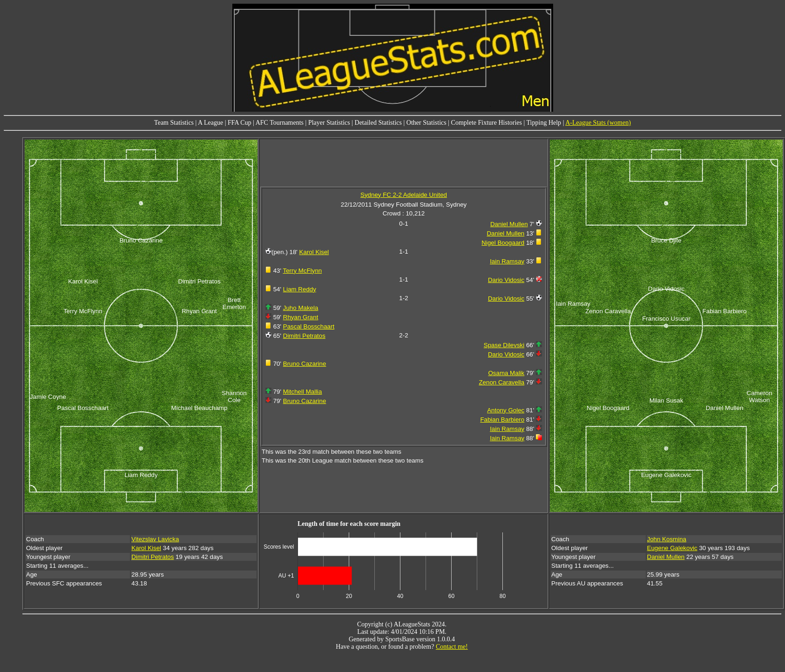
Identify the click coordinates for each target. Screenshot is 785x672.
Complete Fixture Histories (487, 123)
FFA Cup (240, 123)
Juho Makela (301, 308)
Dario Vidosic (506, 280)
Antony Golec (506, 410)
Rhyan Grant (301, 317)
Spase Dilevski (504, 345)
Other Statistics (426, 123)
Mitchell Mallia (303, 392)
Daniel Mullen (509, 224)
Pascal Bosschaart (309, 326)
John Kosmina (667, 539)
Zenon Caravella (501, 382)
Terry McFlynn (303, 271)
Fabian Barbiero (502, 420)
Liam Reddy (300, 289)
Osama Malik (506, 373)
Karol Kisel (314, 252)
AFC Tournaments (280, 123)
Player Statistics (329, 123)
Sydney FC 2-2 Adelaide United (404, 195)
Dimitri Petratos (304, 336)
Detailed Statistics (378, 123)
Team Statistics (174, 123)
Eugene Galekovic (672, 548)
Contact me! (452, 647)
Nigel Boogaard (503, 243)
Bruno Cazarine (305, 364)
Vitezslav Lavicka (155, 539)
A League (210, 123)
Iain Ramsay (507, 261)
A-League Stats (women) (598, 123)
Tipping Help (544, 123)
